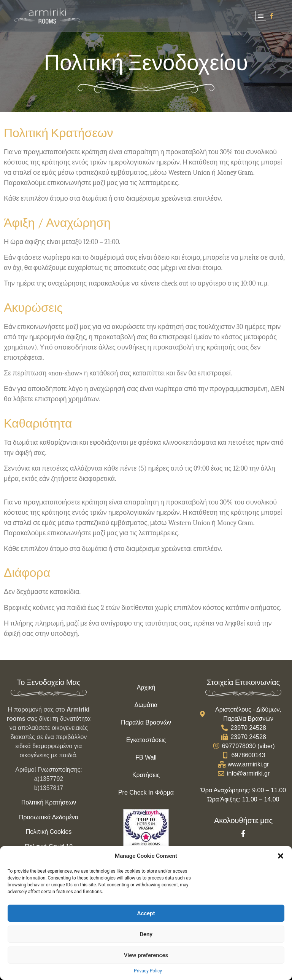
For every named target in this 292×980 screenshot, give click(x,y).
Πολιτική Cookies (49, 832)
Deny (146, 934)
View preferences (146, 955)
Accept (146, 913)
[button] (281, 856)
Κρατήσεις (146, 775)
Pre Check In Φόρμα (146, 792)
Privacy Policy (148, 971)
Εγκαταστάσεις (146, 740)
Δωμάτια (146, 705)
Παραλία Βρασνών (146, 722)
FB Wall (146, 757)
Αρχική (146, 687)
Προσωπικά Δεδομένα (49, 817)
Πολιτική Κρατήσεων (49, 802)
